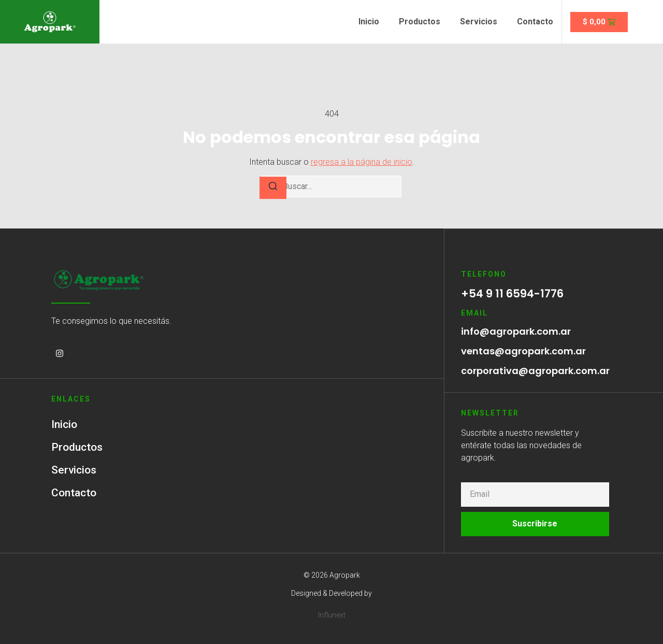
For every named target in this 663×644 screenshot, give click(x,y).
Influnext (332, 614)
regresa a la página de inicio (362, 162)
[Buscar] (273, 188)
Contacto (535, 22)
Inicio (369, 22)
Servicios (479, 22)
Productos (420, 22)
